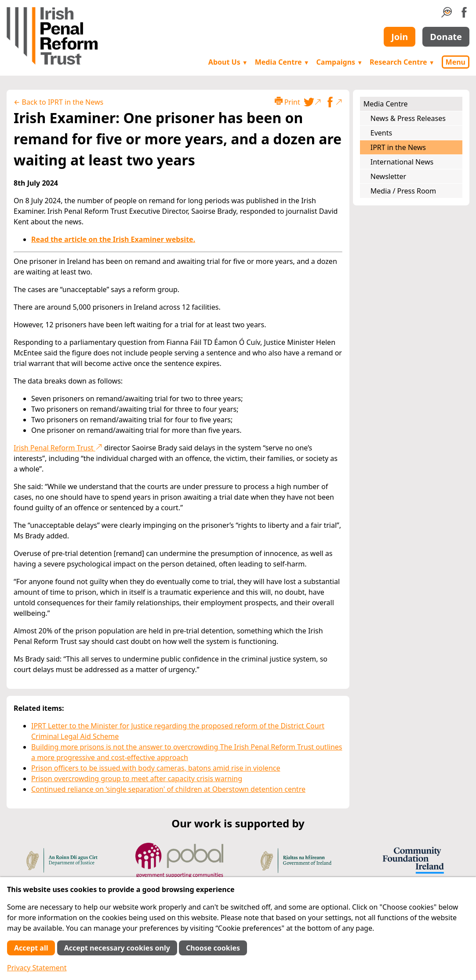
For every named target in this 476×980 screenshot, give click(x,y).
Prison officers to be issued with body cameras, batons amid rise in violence (156, 768)
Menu (456, 62)
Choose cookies (213, 948)
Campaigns (340, 62)
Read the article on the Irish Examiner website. (113, 239)
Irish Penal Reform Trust (58, 448)
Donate (446, 37)
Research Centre (402, 62)
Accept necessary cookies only (117, 948)
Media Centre (282, 62)
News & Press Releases (408, 118)
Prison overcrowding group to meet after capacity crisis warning (137, 779)
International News (402, 162)
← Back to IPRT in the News (58, 102)
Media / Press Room (403, 191)
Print (287, 102)
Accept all (31, 948)
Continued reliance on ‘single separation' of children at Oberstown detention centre (168, 789)
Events (381, 133)
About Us (228, 62)
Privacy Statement (37, 968)
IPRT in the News (398, 147)
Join (400, 37)
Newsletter (388, 176)
